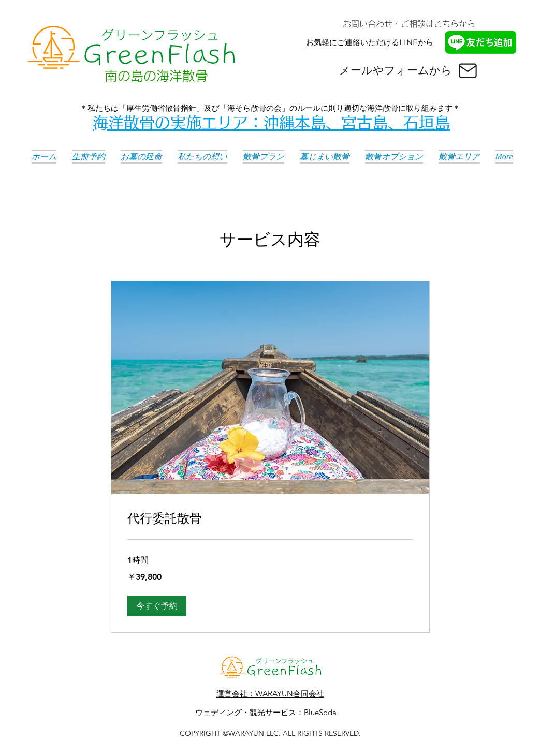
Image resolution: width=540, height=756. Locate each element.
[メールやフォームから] (409, 70)
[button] (157, 606)
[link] (270, 518)
